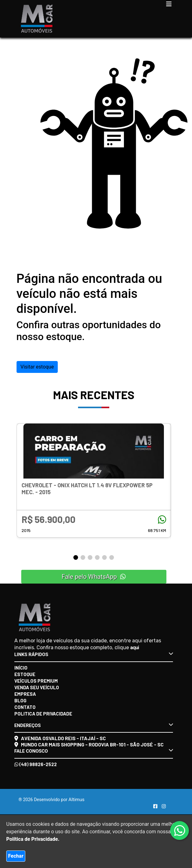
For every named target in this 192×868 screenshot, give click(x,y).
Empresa (25, 694)
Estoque (25, 674)
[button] (76, 557)
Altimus (76, 800)
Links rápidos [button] (94, 654)
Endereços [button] (94, 725)
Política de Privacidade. (33, 839)
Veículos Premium (36, 681)
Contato (25, 707)
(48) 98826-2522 (36, 764)
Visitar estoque (37, 367)
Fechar (16, 856)
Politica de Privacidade (43, 714)
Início (21, 668)
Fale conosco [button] (94, 751)
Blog (20, 700)
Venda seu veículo (37, 687)
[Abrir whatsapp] (180, 831)
